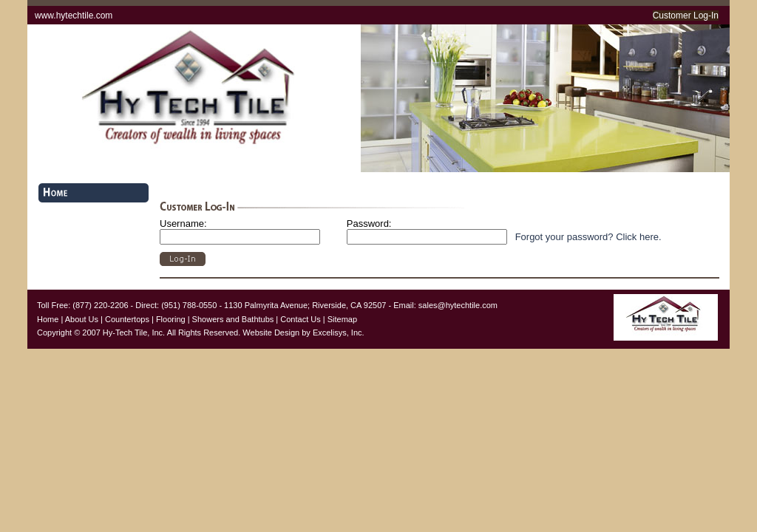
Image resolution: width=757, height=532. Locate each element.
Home (48, 319)
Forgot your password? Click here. (588, 237)
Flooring (171, 319)
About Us (82, 319)
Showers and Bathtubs (233, 319)
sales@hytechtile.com (458, 305)
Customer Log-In (686, 16)
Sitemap (342, 319)
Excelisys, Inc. (339, 332)
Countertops (127, 319)
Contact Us (300, 319)
